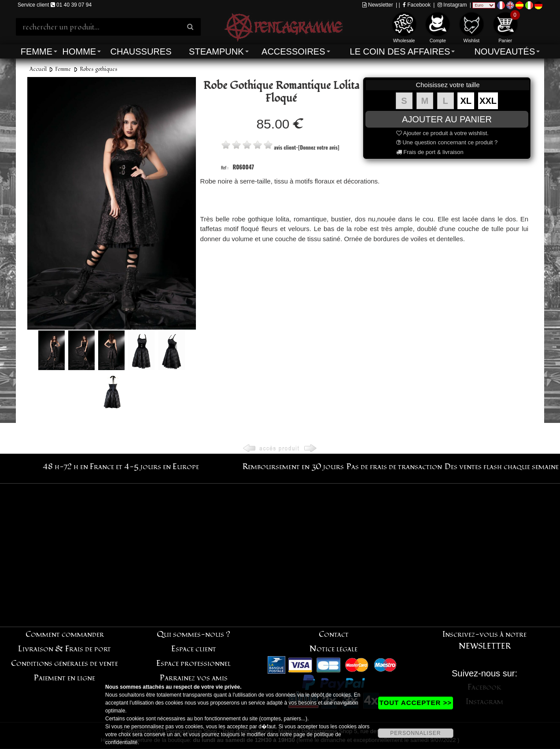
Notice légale (333, 649)
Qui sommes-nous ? (193, 634)
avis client (285, 147)
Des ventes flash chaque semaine (502, 467)
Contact (334, 634)
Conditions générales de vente (64, 663)
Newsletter (378, 5)
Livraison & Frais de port (64, 649)
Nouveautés (505, 51)
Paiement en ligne (64, 678)
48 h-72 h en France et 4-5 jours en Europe (121, 467)
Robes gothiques (99, 69)
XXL (488, 101)
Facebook (417, 5)
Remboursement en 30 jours (293, 467)
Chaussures (141, 51)
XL (466, 101)
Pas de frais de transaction (394, 467)
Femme (37, 51)
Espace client (194, 649)
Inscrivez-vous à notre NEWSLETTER (484, 640)
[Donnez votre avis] (319, 147)
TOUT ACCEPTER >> (416, 703)
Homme (79, 51)
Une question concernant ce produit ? (447, 142)
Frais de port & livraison (430, 152)
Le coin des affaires (400, 51)
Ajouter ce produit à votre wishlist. (442, 133)
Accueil (38, 69)
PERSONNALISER (415, 733)
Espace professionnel (193, 663)
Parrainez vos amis (194, 678)
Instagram (452, 5)
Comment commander (65, 634)
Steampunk (216, 51)
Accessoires (293, 51)
